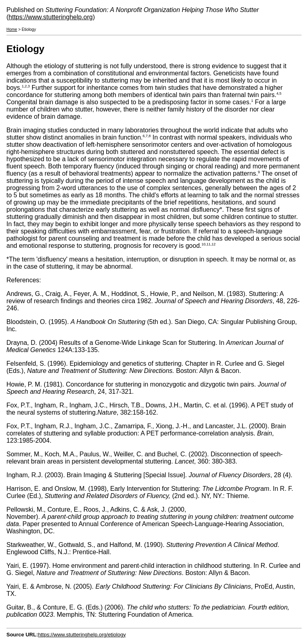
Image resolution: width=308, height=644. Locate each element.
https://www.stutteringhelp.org (51, 17)
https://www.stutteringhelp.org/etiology (82, 635)
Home (12, 29)
